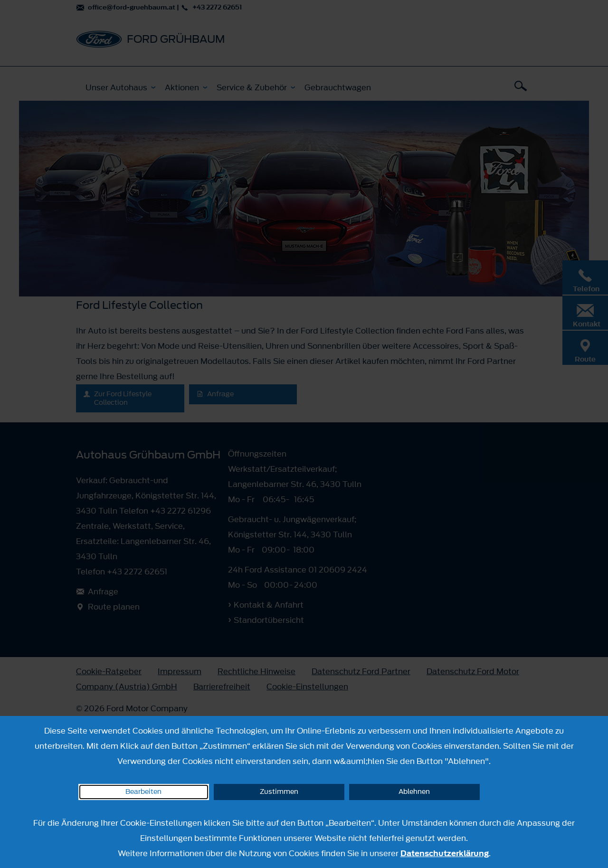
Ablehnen (414, 792)
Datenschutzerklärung (445, 853)
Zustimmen (279, 792)
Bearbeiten (143, 792)
